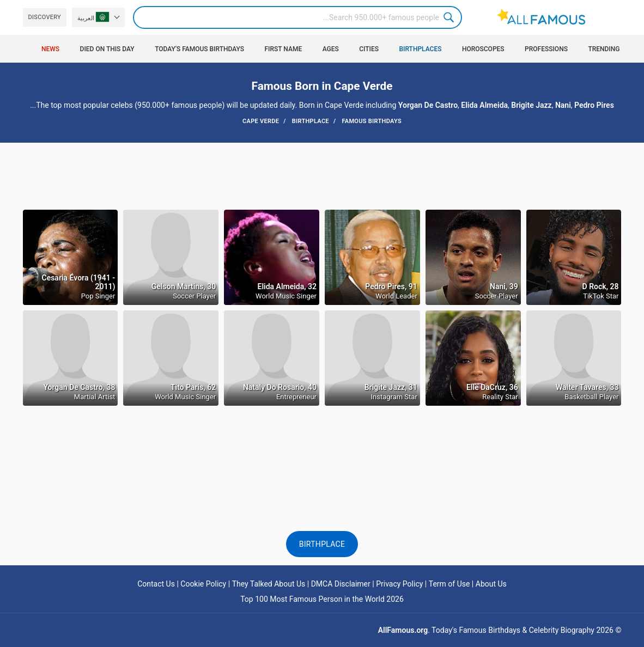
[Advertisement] (322, 175)
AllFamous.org (403, 630)
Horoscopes (483, 49)
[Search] (297, 17)
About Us (491, 584)
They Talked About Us (269, 584)
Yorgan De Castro (428, 105)
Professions (546, 49)
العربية (93, 17)
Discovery (45, 17)
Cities (369, 49)
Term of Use (449, 584)
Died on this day (107, 49)
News (50, 49)
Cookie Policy (203, 584)
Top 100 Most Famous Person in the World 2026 (322, 599)
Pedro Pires (594, 105)
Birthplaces (421, 49)
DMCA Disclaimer (341, 584)
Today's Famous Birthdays (199, 49)
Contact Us (156, 584)
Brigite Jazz (531, 105)
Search (451, 17)
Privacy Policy (399, 584)
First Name (283, 49)
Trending (604, 49)
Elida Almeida (484, 105)
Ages (331, 49)
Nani (563, 105)
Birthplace (322, 544)
